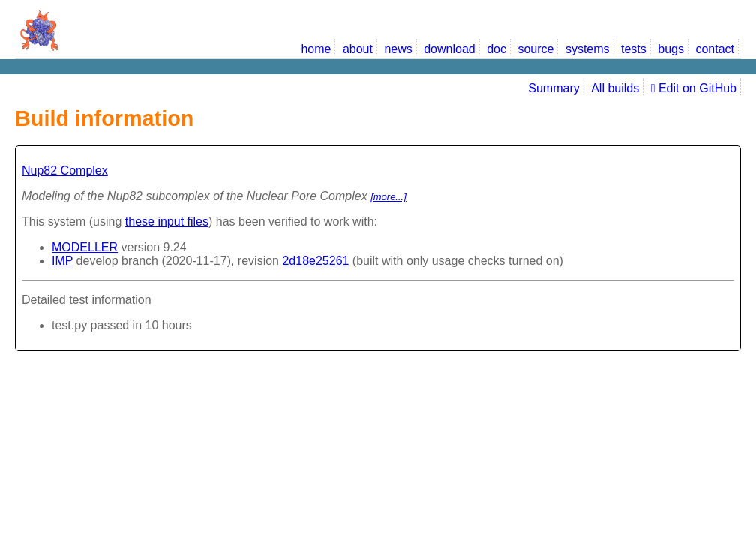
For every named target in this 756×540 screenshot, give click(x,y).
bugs (671, 49)
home (316, 49)
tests (634, 49)
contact (715, 49)
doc (496, 49)
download (450, 49)
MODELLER (85, 247)
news (398, 49)
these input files (167, 222)
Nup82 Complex (65, 171)
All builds (615, 88)
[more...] (388, 197)
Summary (553, 88)
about (358, 49)
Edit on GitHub (694, 88)
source (535, 49)
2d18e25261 (315, 261)
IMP (62, 261)
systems (588, 49)
